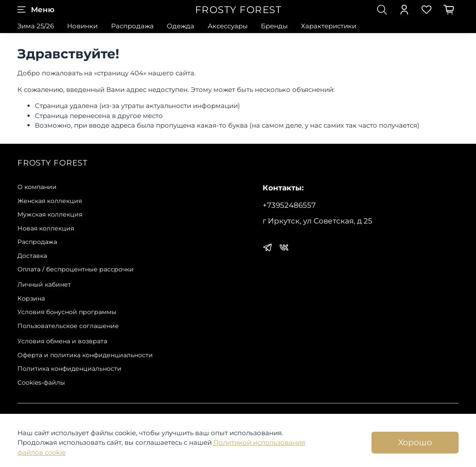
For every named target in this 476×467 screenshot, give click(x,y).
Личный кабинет (44, 284)
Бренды (274, 26)
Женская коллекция (50, 201)
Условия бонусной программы (67, 312)
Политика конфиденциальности (69, 369)
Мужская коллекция (50, 214)
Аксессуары (228, 26)
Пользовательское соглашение (68, 326)
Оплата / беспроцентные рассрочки (76, 269)
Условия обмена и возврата (62, 341)
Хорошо (415, 442)
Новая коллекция (46, 228)
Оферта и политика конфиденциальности (85, 355)
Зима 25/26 (36, 26)
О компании (37, 187)
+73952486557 (289, 205)
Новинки (82, 26)
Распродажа (132, 26)
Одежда (181, 26)
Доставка (32, 256)
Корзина (31, 298)
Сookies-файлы (41, 382)
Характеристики (329, 26)
